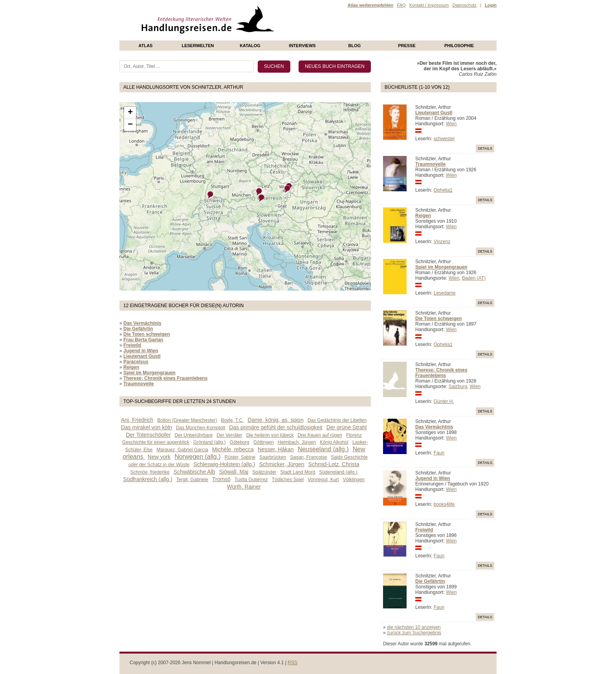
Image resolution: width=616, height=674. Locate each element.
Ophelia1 (443, 190)
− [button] (130, 125)
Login (491, 5)
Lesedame (445, 293)
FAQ (401, 5)
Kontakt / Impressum (429, 5)
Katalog (250, 46)
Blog (355, 46)
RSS (292, 663)
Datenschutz (465, 5)
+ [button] (130, 113)
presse (407, 46)
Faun (439, 453)
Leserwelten (198, 46)
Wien (451, 124)
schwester (444, 139)
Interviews (302, 46)
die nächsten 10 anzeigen (414, 627)
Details (485, 148)
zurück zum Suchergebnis (414, 633)
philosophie (459, 46)
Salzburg (458, 386)
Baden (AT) (474, 278)
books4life (444, 504)
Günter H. (444, 401)
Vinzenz (442, 242)
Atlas (146, 46)
